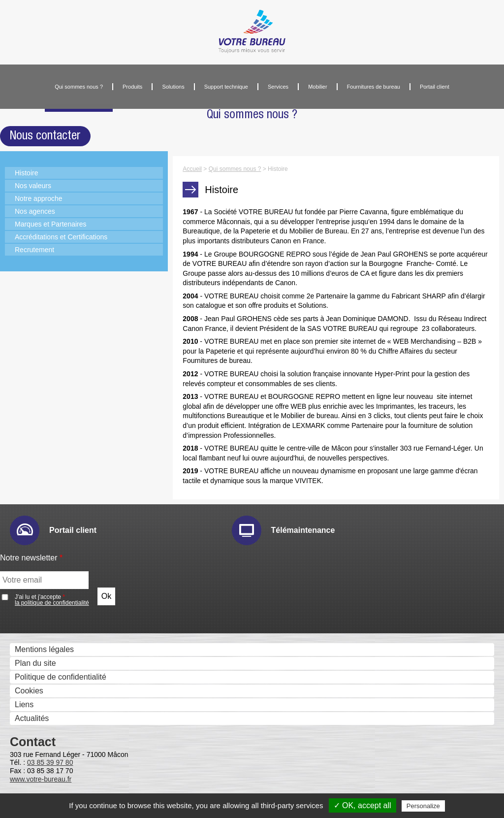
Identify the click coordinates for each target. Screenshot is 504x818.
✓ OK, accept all (362, 805)
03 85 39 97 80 (50, 762)
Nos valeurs (33, 186)
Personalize (423, 806)
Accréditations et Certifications (61, 237)
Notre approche (39, 198)
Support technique (226, 87)
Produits (132, 87)
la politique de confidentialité (52, 603)
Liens (24, 704)
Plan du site (35, 663)
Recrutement (34, 250)
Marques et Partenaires (51, 224)
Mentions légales (44, 649)
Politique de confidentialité (61, 677)
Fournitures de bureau (374, 87)
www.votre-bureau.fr (41, 779)
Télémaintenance (303, 530)
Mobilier (318, 87)
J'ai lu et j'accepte (52, 600)
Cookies (29, 691)
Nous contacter (45, 136)
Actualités (32, 718)
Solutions (173, 87)
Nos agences (35, 211)
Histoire (26, 173)
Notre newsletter (31, 558)
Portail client (435, 87)
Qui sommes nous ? (79, 87)
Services (278, 87)
